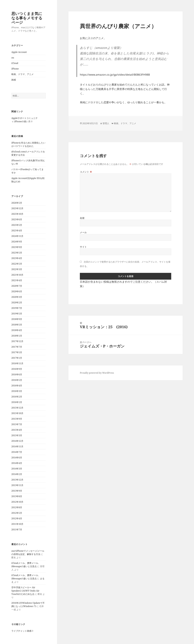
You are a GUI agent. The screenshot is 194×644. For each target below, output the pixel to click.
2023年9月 (17, 247)
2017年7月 (17, 347)
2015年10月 (17, 413)
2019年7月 (17, 308)
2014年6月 (17, 458)
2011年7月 (17, 530)
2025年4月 (17, 230)
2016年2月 (17, 397)
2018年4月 (17, 330)
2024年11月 (17, 236)
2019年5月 (17, 314)
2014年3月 (17, 469)
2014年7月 (17, 452)
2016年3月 (17, 391)
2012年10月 (17, 502)
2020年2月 (17, 302)
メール (83, 232)
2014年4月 (17, 463)
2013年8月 (17, 496)
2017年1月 (17, 358)
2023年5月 (17, 253)
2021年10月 (17, 275)
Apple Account (19, 52)
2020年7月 (17, 286)
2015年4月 (17, 430)
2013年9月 (17, 491)
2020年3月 (17, 297)
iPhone (15, 69)
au (13, 58)
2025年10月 (17, 214)
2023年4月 (17, 258)
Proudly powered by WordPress (97, 373)
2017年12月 (17, 341)
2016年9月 (17, 369)
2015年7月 (17, 424)
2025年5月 (17, 225)
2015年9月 (17, 419)
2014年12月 (17, 441)
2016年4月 (17, 386)
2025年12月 (17, 208)
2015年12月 (17, 408)
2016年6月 (17, 374)
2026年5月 (17, 203)
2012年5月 (17, 513)
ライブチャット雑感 (21, 631)
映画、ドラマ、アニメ (22, 74)
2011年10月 (17, 524)
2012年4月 (17, 518)
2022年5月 (17, 264)
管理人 (106, 123)
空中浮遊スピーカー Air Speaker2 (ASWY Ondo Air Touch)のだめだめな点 (25, 591)
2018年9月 (17, 319)
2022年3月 (17, 269)
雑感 (14, 80)
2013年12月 (17, 480)
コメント (86, 172)
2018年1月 (17, 336)
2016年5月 (17, 380)
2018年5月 (17, 325)
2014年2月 (17, 474)
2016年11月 (17, 363)
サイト (83, 247)
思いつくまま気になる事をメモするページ (27, 18)
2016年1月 (17, 402)
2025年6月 (17, 219)
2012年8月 (17, 507)
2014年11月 (17, 446)
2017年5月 (17, 352)
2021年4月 (17, 280)
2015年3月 (17, 435)
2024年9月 (17, 242)
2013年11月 (17, 485)
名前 (82, 218)
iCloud (15, 63)
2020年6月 (17, 291)
